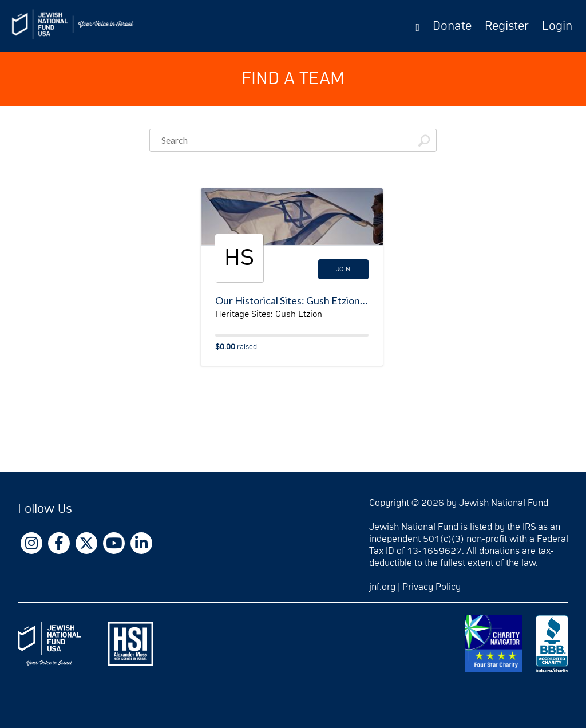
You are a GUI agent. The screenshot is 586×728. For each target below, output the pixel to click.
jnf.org (382, 587)
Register (507, 26)
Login (557, 26)
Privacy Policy (431, 587)
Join (343, 269)
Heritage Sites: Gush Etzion (269, 314)
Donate (452, 26)
